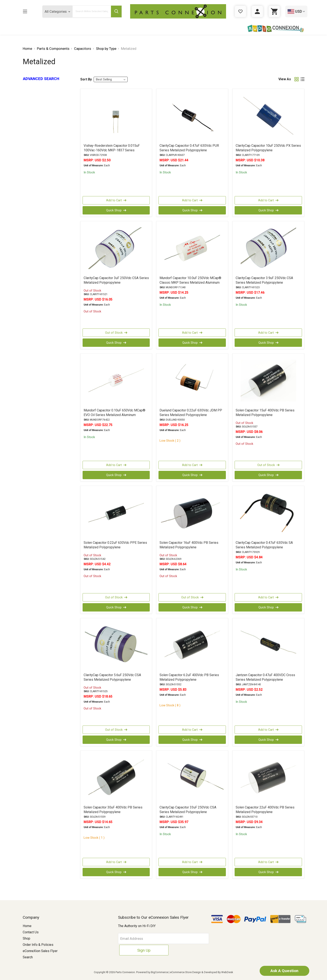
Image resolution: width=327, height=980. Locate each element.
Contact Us (31, 932)
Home (27, 926)
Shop (26, 938)
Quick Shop (116, 210)
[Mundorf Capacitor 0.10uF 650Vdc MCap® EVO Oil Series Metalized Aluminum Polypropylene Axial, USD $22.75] (116, 381)
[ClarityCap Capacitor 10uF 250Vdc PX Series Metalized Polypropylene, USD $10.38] (268, 116)
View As (285, 79)
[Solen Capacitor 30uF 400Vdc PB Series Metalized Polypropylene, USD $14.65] (116, 778)
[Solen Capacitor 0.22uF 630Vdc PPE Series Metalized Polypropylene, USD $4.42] (116, 513)
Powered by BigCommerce (152, 972)
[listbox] (111, 79)
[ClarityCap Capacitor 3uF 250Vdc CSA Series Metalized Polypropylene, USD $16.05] (116, 248)
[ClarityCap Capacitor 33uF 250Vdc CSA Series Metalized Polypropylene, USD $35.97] (192, 778)
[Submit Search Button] (116, 11)
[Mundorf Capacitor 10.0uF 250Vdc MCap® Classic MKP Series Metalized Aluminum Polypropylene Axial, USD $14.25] (192, 248)
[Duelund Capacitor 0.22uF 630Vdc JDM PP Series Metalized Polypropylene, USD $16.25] (192, 381)
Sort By (86, 79)
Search (28, 957)
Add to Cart (116, 200)
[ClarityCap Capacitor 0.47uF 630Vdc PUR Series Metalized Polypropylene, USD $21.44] (192, 116)
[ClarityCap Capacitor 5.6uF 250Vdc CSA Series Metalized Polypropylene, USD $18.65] (116, 645)
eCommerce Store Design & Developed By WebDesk (202, 972)
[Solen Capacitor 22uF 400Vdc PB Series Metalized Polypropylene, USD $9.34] (268, 778)
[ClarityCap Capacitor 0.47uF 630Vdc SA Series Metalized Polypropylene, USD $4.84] (268, 513)
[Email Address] (150, 939)
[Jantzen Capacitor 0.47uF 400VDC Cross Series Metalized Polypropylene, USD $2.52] (268, 645)
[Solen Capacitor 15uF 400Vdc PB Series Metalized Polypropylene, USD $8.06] (268, 381)
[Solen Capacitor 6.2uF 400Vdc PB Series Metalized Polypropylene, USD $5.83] (192, 645)
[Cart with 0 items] (274, 11)
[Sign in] (257, 11)
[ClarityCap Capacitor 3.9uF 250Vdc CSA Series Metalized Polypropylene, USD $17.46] (268, 248)
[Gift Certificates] (240, 11)
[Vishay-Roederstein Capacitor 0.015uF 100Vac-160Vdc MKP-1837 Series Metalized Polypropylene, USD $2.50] (116, 116)
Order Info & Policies (38, 945)
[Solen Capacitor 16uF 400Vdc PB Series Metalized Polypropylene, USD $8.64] (192, 513)
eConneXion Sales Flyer (40, 951)
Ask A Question (282, 971)
